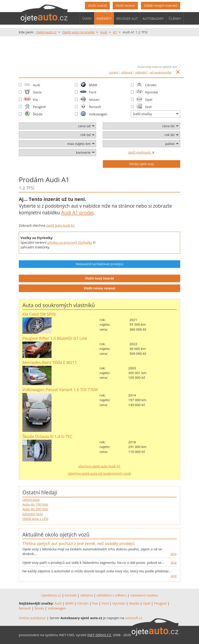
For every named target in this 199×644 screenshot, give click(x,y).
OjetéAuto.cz (51, 595)
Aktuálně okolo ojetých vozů (56, 534)
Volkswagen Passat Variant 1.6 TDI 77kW (60, 390)
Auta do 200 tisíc (35, 509)
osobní (114, 72)
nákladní (141, 72)
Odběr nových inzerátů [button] (161, 5)
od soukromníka (161, 72)
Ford (93, 92)
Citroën (151, 85)
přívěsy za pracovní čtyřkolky (70, 242)
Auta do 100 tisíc (35, 504)
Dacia (37, 92)
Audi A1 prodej (77, 213)
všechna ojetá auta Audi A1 (99, 466)
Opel (149, 99)
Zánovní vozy (33, 514)
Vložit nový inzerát (99, 278)
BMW (93, 85)
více (174, 554)
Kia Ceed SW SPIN (39, 314)
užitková (127, 72)
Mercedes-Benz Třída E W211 (50, 362)
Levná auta (31, 500)
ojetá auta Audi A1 (61, 225)
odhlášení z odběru (112, 595)
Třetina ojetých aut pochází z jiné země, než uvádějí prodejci (78, 543)
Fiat (95, 603)
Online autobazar (32, 618)
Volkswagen (98, 114)
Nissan (94, 99)
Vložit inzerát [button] (97, 5)
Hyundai (151, 92)
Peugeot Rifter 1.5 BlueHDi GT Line (55, 338)
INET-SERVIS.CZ (99, 635)
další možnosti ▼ (142, 152)
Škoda (38, 114)
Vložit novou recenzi (100, 288)
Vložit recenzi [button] (125, 5)
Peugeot (39, 107)
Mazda (134, 603)
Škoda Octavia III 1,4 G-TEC (47, 436)
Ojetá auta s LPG (35, 519)
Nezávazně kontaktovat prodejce (100, 264)
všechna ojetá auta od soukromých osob (99, 473)
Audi (37, 85)
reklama (87, 595)
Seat (148, 107)
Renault (95, 107)
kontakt (71, 595)
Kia (35, 99)
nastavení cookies (144, 595)
